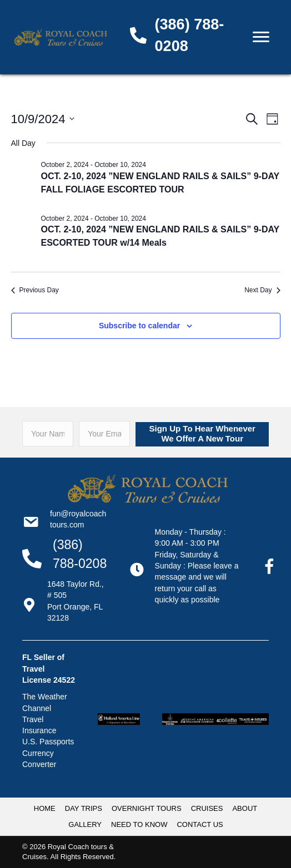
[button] (202, 434)
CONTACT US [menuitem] (200, 824)
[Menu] (261, 37)
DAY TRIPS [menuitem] (84, 808)
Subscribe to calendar (139, 326)
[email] (104, 434)
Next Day (262, 290)
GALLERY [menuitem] (85, 824)
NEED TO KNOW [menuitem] (139, 824)
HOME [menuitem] (45, 808)
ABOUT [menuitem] (245, 808)
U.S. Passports (48, 742)
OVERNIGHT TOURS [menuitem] (147, 808)
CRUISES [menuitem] (207, 808)
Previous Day (35, 290)
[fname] (48, 434)
